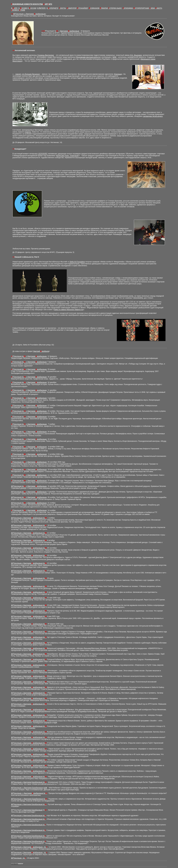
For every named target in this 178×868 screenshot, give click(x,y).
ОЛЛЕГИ (15, 10)
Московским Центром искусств (88, 57)
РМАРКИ (104, 8)
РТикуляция (30, 14)
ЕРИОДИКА (128, 8)
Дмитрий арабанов (41, 351)
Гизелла (28, 132)
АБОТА (159, 8)
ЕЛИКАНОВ (94, 8)
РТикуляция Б (29, 804)
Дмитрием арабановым (69, 31)
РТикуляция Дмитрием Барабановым (28, 788)
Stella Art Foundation (77, 262)
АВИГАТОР (72, 8)
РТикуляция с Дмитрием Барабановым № (29, 782)
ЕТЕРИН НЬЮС (115, 8)
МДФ (115, 57)
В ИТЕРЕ (41, 8)
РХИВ (22, 10)
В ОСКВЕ (23, 8)
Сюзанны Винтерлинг (46, 55)
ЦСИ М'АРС (43, 154)
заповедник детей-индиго (153, 116)
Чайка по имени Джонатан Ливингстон (68, 310)
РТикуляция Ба (30, 799)
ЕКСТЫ (63, 8)
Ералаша (118, 74)
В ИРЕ (14, 8)
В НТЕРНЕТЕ (52, 8)
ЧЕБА (152, 8)
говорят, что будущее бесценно (27, 74)
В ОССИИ (32, 8)
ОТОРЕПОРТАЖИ (141, 8)
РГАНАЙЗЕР (83, 8)
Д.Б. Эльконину (136, 55)
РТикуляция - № (19, 858)
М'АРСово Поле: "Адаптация (67, 156)
